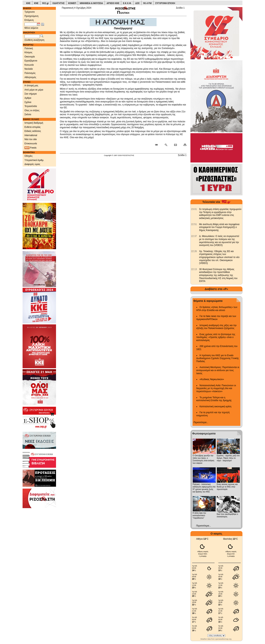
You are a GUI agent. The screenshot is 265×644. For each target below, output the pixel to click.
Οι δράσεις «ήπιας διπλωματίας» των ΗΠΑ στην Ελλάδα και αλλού (217, 309)
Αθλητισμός (30, 77)
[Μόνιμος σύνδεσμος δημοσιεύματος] (158, 145)
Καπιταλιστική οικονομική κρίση (215, 406)
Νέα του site (31, 139)
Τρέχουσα (30, 12)
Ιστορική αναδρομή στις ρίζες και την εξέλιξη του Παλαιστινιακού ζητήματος (217, 327)
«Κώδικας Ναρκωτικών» (212, 379)
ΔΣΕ (137, 3)
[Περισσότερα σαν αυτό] (166, 145)
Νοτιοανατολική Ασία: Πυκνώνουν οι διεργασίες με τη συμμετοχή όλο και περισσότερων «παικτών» (216, 388)
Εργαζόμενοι (31, 61)
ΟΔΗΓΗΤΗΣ (58, 3)
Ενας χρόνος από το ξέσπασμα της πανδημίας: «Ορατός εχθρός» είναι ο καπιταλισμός (216, 337)
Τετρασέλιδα (31, 106)
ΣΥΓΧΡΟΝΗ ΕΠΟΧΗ (165, 3)
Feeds (30, 148)
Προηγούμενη (31, 16)
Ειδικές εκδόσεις (33, 131)
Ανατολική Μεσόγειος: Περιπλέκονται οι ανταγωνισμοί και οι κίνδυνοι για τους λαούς (218, 370)
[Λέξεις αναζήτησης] (32, 36)
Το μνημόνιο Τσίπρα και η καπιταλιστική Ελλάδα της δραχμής (214, 399)
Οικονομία (30, 57)
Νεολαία (29, 69)
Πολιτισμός (30, 73)
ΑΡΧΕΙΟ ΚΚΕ (113, 3)
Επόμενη (29, 20)
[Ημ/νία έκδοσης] (31, 24)
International (31, 135)
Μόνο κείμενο (31, 28)
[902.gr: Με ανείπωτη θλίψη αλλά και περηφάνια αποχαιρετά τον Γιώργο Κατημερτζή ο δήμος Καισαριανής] (194, 224)
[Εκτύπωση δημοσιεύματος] (183, 145)
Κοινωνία (29, 65)
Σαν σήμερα (31, 94)
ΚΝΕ (36, 3)
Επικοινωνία (31, 144)
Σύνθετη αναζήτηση (34, 40)
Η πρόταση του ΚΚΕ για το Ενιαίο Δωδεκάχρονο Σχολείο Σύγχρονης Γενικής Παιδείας (218, 358)
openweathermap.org (223, 639)
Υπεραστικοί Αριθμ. (34, 160)
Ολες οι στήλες (32, 110)
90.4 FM (147, 3)
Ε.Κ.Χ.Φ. (127, 3)
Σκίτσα (28, 114)
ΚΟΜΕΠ (72, 3)
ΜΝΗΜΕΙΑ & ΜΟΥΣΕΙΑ (91, 3)
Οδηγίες (29, 156)
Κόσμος (28, 52)
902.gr (45, 3)
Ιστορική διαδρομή (34, 123)
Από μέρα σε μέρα (34, 90)
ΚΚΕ (28, 3)
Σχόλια (28, 102)
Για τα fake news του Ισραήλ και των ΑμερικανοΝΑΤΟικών (216, 318)
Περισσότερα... (201, 422)
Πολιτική (29, 48)
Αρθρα (28, 98)
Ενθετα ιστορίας (33, 127)
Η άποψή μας (31, 86)
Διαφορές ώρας (32, 164)
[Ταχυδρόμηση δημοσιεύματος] (175, 145)
